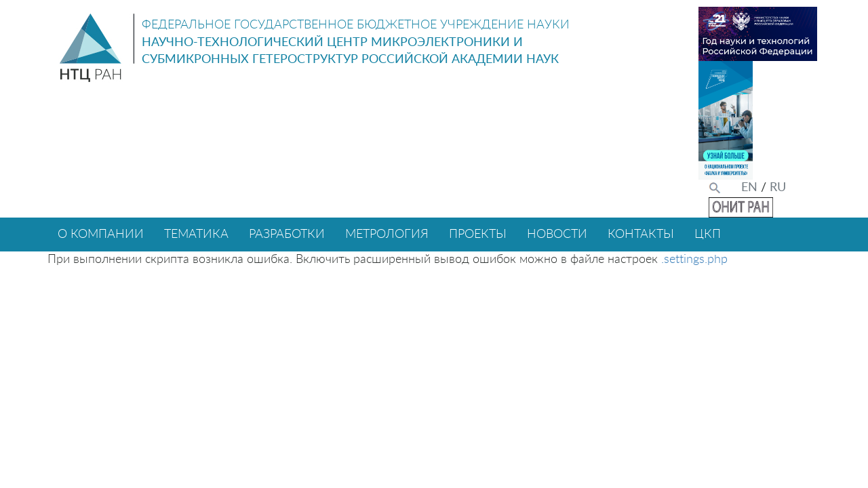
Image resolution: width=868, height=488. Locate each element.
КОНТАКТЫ (641, 235)
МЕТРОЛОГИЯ (387, 235)
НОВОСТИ (557, 235)
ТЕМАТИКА (196, 235)
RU (778, 188)
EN (749, 188)
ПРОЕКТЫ (478, 235)
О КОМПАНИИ (101, 235)
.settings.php (694, 260)
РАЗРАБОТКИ (287, 235)
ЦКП (708, 235)
